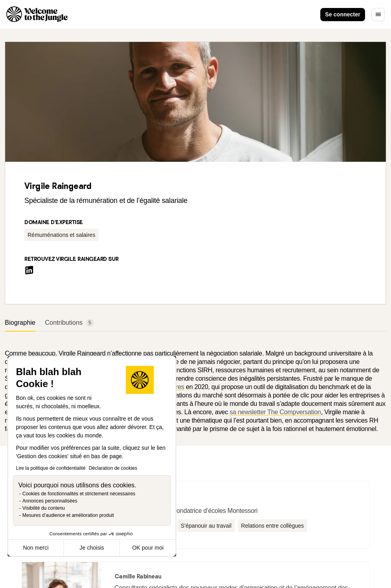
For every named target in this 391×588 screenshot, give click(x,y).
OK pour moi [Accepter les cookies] (148, 548)
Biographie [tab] (20, 323)
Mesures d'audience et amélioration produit (68, 515)
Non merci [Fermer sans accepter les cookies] (36, 548)
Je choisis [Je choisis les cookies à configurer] (92, 548)
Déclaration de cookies (113, 468)
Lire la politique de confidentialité (51, 468)
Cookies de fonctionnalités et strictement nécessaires (79, 494)
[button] (62, 235)
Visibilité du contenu (44, 508)
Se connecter (343, 14)
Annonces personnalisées (50, 501)
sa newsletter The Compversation (275, 412)
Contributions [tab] (69, 323)
